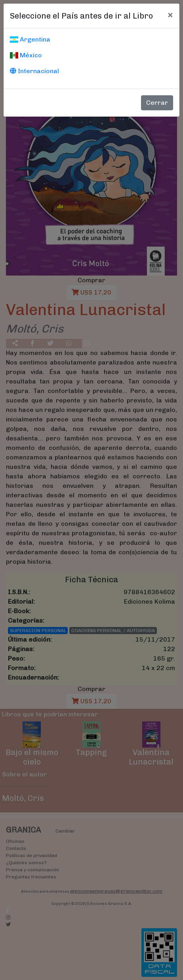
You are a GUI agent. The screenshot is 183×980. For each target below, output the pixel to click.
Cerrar (157, 103)
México (26, 55)
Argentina (30, 39)
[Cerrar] (170, 15)
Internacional (34, 71)
